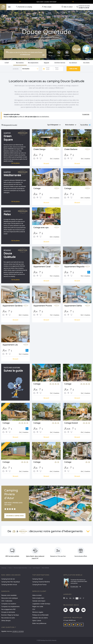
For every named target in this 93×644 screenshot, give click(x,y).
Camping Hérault (38, 579)
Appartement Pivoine (43, 306)
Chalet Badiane (71, 149)
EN (70, 598)
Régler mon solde (38, 607)
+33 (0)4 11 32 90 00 (18, 631)
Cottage (37, 188)
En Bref (7, 63)
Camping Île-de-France (39, 585)
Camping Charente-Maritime (41, 582)
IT (84, 598)
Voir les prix (73, 69)
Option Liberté (37, 621)
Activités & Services (60, 63)
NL (67, 598)
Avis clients (86, 63)
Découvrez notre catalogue (10, 598)
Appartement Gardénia (12, 306)
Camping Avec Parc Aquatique (11, 582)
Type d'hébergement (53, 125)
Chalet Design (39, 149)
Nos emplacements (33, 63)
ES (74, 598)
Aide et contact (37, 595)
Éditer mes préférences (39, 623)
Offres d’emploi (6, 621)
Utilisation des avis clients (40, 618)
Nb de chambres (70, 125)
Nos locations (20, 63)
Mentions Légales (38, 612)
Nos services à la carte (8, 618)
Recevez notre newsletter (9, 595)
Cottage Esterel (71, 423)
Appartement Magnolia (74, 267)
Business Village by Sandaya (10, 615)
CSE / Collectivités (7, 601)
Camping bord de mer (8, 579)
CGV (34, 609)
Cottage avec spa (41, 228)
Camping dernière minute (9, 585)
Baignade (46, 63)
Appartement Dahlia (73, 306)
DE (80, 598)
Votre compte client (38, 598)
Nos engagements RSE (8, 609)
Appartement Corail (42, 267)
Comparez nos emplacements (10, 607)
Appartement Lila (10, 345)
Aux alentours (73, 63)
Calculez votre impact (39, 601)
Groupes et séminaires (8, 612)
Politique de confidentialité (40, 615)
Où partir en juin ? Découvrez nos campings (47, 2)
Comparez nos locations (9, 604)
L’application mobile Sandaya (41, 604)
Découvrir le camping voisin (15, 516)
